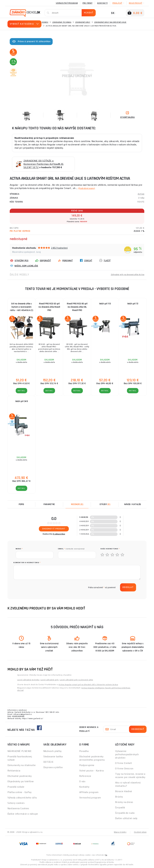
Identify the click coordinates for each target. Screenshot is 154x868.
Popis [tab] (21, 504)
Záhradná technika (62, 22)
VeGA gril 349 (22, 401)
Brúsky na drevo (124, 802)
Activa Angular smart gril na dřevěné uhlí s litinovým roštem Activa (88, 685)
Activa (141, 194)
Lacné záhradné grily (49, 680)
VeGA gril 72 (133, 304)
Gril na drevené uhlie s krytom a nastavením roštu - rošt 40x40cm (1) (21, 307)
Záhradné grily (83, 22)
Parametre (49, 504)
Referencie (85, 776)
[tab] (77, 504)
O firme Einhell (123, 763)
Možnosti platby (52, 751)
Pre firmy (87, 3)
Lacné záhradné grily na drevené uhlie (76, 680)
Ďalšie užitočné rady (126, 818)
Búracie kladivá (123, 791)
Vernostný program (67, 3)
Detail (21, 391)
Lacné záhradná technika (28, 680)
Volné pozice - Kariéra (92, 771)
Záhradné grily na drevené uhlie (110, 22)
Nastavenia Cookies (18, 808)
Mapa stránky (119, 832)
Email (71, 549)
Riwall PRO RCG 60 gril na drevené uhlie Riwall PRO (49, 307)
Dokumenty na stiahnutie (22, 765)
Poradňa (84, 751)
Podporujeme (87, 765)
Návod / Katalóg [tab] (133, 504)
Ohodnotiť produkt (54, 529)
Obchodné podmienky (20, 776)
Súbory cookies (16, 803)
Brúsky (119, 797)
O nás (82, 781)
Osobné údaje (140, 832)
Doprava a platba (53, 767)
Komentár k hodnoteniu (27, 563)
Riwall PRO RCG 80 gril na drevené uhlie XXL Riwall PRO (77, 307)
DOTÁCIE (48, 762)
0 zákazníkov (59, 534)
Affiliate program (89, 792)
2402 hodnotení (59, 248)
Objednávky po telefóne (21, 781)
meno (19, 549)
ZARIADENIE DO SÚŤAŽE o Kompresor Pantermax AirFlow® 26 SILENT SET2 (44, 164)
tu (106, 855)
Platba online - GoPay (19, 792)
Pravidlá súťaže (16, 787)
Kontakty (102, 3)
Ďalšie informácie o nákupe (23, 814)
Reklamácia (14, 771)
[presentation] (38, 587)
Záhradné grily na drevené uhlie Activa (124, 275)
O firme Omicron (124, 768)
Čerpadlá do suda (125, 813)
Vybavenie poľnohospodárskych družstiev (127, 754)
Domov (45, 22)
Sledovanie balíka (53, 756)
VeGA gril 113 (105, 304)
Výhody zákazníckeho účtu (22, 798)
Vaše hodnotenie (110, 549)
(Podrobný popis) (88, 188)
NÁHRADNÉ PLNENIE (20, 751)
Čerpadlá (120, 807)
